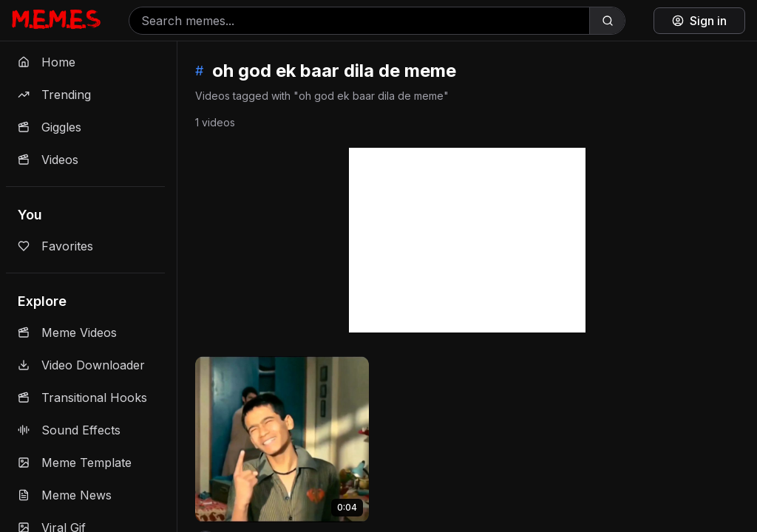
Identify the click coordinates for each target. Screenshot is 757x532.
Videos (48, 160)
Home (47, 62)
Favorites (55, 246)
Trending (54, 95)
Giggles (50, 127)
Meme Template (75, 463)
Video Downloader (81, 365)
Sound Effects (69, 430)
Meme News (65, 495)
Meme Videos (67, 332)
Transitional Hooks (82, 398)
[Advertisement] (467, 240)
